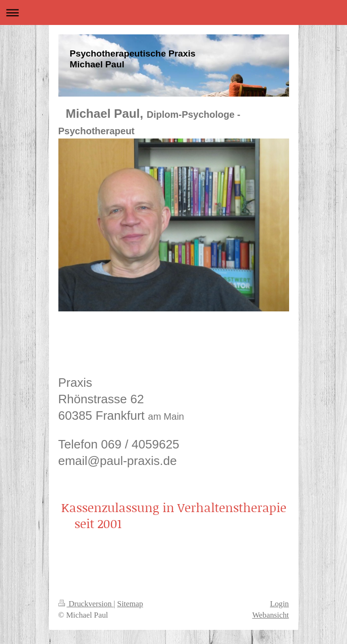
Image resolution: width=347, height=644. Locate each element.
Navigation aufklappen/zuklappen (173, 12)
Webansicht (271, 615)
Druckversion (86, 604)
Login (279, 604)
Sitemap (130, 604)
